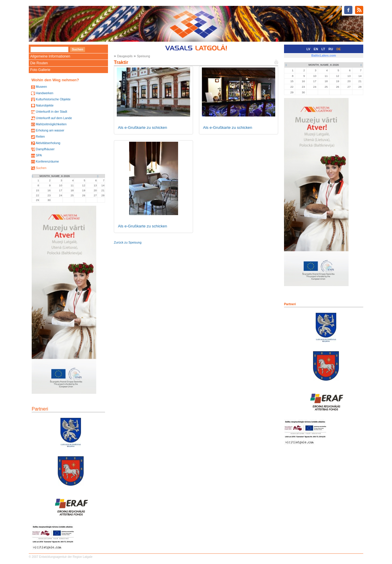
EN (316, 49)
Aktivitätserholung (48, 143)
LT (323, 49)
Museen (41, 87)
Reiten (40, 136)
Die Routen (39, 63)
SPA (39, 155)
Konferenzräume (47, 161)
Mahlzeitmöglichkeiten (51, 124)
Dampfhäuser (45, 149)
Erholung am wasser (50, 130)
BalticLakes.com (324, 55)
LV (309, 49)
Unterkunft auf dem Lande (54, 118)
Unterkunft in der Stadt (51, 112)
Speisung (143, 56)
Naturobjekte (45, 105)
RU (331, 49)
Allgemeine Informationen (50, 56)
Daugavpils (125, 56)
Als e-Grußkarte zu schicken (142, 128)
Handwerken (45, 93)
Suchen (41, 168)
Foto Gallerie (40, 70)
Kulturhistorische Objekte (53, 99)
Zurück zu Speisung (128, 242)
